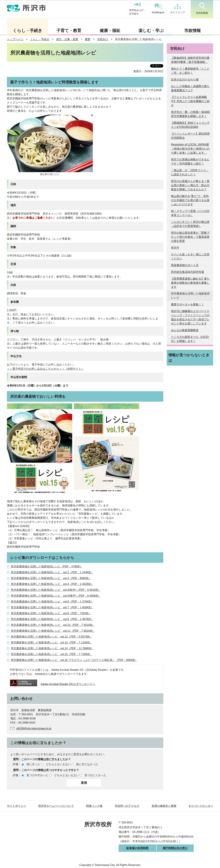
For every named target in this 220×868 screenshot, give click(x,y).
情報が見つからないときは (189, 358)
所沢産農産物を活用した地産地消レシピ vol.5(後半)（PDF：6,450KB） (56, 596)
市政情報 (192, 31)
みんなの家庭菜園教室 (185, 330)
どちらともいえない (58, 764)
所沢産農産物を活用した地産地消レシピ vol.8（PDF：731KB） (51, 613)
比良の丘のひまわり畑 (185, 80)
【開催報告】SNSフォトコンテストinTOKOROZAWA (190, 125)
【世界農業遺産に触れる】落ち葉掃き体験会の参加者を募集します (190, 283)
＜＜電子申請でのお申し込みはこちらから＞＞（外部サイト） (45, 369)
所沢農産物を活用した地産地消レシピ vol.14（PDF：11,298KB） (52, 648)
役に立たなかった (87, 764)
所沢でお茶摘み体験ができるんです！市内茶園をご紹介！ (190, 162)
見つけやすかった (37, 775)
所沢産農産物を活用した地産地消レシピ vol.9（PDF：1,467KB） (52, 619)
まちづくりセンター (201, 806)
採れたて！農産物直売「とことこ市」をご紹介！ (190, 71)
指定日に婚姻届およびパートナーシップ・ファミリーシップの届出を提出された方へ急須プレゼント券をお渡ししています (190, 317)
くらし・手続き (27, 31)
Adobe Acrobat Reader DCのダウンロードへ (53, 684)
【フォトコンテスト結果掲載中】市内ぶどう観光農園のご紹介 (190, 101)
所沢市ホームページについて (56, 806)
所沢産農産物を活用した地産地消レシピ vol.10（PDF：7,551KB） (53, 625)
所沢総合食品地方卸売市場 (188, 272)
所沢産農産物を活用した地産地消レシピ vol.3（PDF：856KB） (51, 578)
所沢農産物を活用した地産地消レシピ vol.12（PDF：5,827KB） (51, 637)
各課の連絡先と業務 (164, 806)
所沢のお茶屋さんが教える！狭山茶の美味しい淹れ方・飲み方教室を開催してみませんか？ (190, 185)
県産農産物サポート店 (185, 265)
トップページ (15, 39)
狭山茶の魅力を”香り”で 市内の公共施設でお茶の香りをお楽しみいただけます (190, 200)
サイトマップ (178, 9)
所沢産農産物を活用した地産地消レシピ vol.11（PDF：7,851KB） (53, 631)
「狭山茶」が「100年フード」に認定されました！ (190, 172)
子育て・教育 (69, 31)
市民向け (103, 39)
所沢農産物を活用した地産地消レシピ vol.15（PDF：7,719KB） (51, 654)
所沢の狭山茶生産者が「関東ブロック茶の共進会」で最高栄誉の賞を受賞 (190, 237)
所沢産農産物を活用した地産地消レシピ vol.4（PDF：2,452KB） (52, 584)
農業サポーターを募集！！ (188, 304)
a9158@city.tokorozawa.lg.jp (34, 728)
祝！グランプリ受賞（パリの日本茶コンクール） (190, 213)
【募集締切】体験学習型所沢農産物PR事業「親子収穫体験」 (190, 60)
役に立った (33, 764)
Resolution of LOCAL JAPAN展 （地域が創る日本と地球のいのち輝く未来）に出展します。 (190, 149)
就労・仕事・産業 (67, 39)
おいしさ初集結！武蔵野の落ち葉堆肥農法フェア (190, 88)
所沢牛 (175, 248)
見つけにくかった (95, 775)
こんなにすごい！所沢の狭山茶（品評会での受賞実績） (190, 224)
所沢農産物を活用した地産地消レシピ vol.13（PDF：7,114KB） (51, 642)
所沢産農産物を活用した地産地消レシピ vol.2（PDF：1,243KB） (52, 572)
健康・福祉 (110, 31)
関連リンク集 (94, 806)
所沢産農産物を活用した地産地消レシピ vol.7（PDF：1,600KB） (52, 607)
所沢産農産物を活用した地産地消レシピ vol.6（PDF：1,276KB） (52, 602)
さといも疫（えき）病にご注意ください (190, 256)
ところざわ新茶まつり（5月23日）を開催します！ (190, 339)
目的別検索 (202, 8)
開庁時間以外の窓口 (175, 848)
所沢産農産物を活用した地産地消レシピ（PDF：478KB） (47, 566)
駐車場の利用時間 (137, 848)
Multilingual (158, 9)
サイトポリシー (16, 806)
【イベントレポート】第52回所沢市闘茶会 (190, 136)
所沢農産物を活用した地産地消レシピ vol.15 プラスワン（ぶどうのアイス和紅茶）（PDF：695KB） (74, 660)
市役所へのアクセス (127, 806)
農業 (88, 39)
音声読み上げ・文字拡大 (137, 9)
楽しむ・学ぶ (151, 31)
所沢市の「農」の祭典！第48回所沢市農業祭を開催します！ (190, 114)
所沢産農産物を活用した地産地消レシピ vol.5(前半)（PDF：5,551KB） (56, 590)
